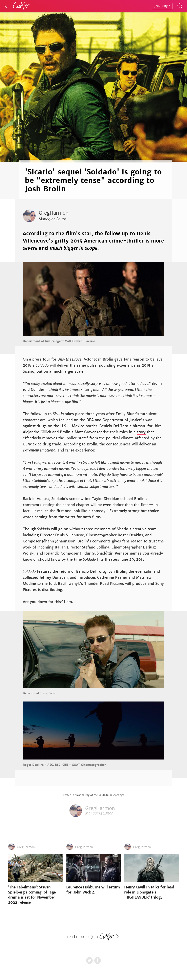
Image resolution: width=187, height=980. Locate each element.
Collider (38, 390)
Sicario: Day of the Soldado (92, 795)
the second (66, 505)
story (141, 432)
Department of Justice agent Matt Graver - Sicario (59, 341)
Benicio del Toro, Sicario (41, 693)
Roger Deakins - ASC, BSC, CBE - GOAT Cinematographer (64, 765)
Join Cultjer (162, 6)
